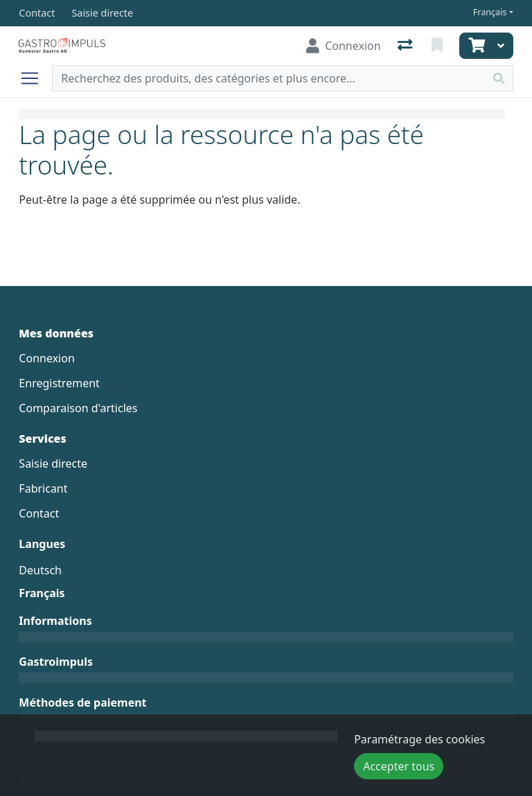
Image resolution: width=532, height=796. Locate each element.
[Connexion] (343, 46)
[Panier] (475, 46)
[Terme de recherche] (268, 78)
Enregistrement (59, 383)
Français (490, 12)
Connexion (46, 358)
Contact (39, 513)
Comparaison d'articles (78, 408)
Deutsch (40, 570)
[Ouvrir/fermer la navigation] (35, 78)
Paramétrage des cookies (419, 739)
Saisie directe (53, 463)
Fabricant (43, 488)
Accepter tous (399, 766)
